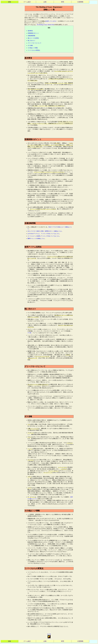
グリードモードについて (35, 43)
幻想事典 (80, 2)
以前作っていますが (51, 21)
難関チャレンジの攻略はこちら (36, 238)
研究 (63, 2)
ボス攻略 (30, 45)
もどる (49, 636)
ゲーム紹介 (27, 2)
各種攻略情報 (31, 36)
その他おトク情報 (33, 48)
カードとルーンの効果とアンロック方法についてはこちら (43, 236)
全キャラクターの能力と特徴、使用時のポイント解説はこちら (45, 231)
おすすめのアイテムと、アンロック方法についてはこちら (43, 234)
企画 (45, 2)
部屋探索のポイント (33, 33)
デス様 (29, 333)
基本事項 (30, 31)
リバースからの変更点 (34, 50)
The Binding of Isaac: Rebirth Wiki (45, 25)
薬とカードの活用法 (33, 38)
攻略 (9, 2)
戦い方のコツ (31, 41)
